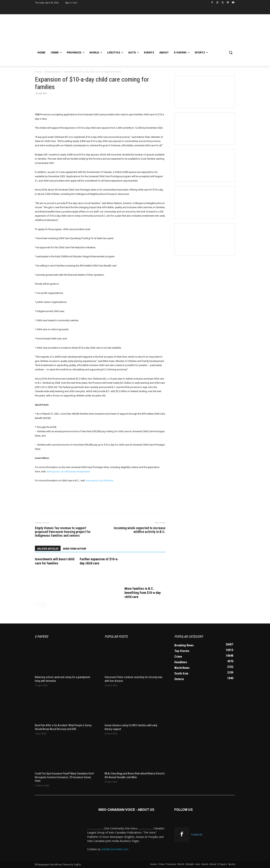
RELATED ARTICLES (48, 549)
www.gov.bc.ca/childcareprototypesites (68, 472)
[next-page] (43, 605)
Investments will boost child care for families (55, 561)
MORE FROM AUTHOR (74, 549)
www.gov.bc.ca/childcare (100, 481)
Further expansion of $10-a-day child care (99, 561)
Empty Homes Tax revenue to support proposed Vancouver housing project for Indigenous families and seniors (63, 532)
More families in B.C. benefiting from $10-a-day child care (143, 593)
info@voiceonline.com (115, 849)
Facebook (197, 835)
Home (38, 72)
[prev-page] (37, 605)
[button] (231, 53)
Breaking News (53, 72)
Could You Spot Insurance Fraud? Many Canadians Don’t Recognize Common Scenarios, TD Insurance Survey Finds (64, 777)
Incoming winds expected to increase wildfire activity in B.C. (140, 530)
